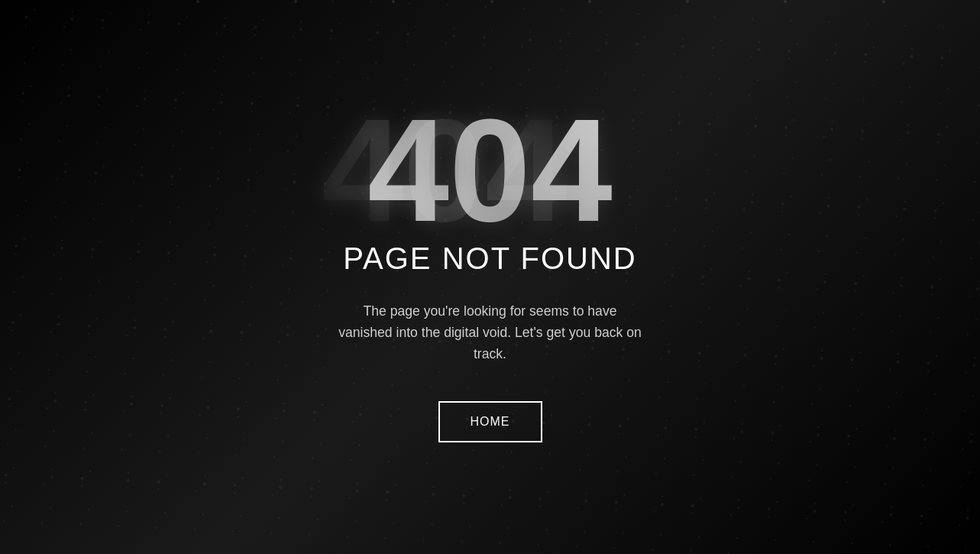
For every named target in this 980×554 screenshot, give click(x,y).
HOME (490, 421)
